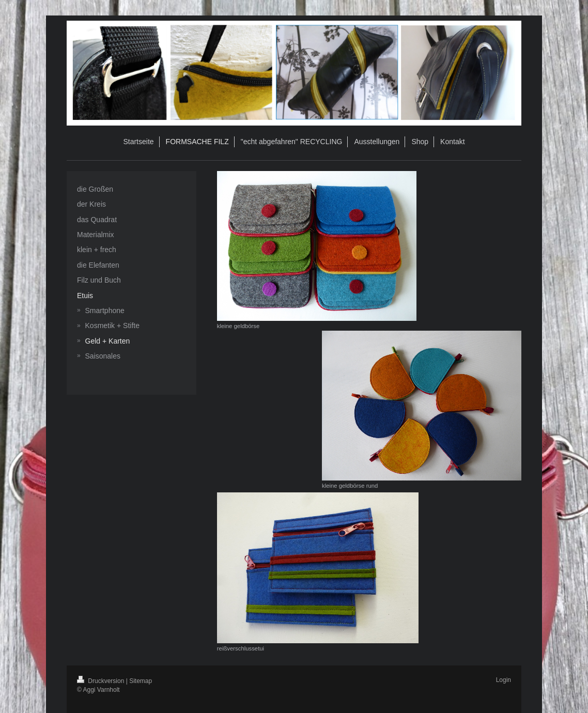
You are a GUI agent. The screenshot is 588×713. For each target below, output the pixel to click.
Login (504, 680)
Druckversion (102, 681)
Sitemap (141, 681)
